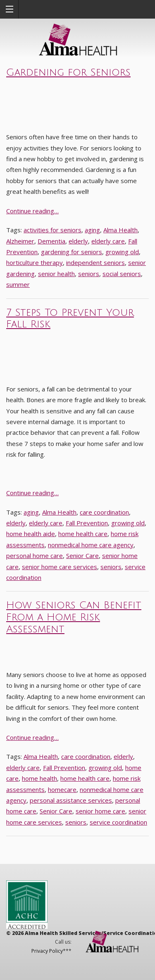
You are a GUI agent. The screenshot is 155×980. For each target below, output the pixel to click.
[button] (9, 9)
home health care (83, 534)
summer (18, 284)
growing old (122, 252)
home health (39, 778)
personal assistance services (71, 800)
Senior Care (82, 556)
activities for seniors (52, 230)
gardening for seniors (72, 252)
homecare (62, 789)
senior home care (100, 811)
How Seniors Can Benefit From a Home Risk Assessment (74, 617)
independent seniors (95, 262)
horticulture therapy (35, 262)
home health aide (31, 534)
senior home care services (60, 567)
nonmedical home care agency (91, 545)
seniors (89, 274)
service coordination (118, 822)
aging (92, 230)
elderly (78, 241)
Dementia (51, 241)
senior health (56, 274)
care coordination (104, 512)
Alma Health (120, 230)
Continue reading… (32, 211)
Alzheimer (20, 241)
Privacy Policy (47, 951)
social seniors (122, 274)
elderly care (108, 241)
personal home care (35, 556)
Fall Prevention (87, 523)
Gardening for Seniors (68, 72)
